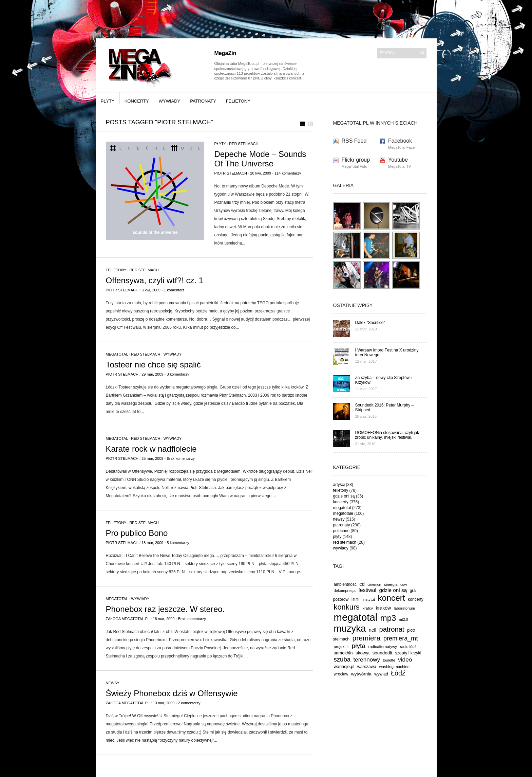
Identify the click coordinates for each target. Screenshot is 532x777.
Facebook (400, 141)
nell (373, 630)
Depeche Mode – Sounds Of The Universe (260, 159)
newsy (113, 683)
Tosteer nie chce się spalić (153, 365)
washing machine (394, 666)
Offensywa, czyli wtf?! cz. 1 (155, 280)
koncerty (137, 101)
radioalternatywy (383, 646)
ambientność (345, 584)
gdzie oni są (344, 496)
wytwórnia (361, 674)
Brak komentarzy (181, 458)
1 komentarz (174, 290)
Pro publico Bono (137, 533)
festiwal (367, 590)
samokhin (343, 653)
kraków (384, 608)
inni (356, 599)
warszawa (367, 667)
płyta (359, 646)
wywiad (381, 674)
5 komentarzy (178, 543)
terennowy (367, 660)
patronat (392, 629)
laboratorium (405, 608)
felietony (238, 101)
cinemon (374, 584)
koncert (392, 598)
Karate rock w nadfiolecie (151, 449)
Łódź (398, 673)
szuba (342, 659)
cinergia (391, 584)
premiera (366, 638)
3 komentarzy (178, 374)
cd (362, 584)
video (405, 659)
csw (404, 584)
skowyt (363, 653)
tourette (389, 660)
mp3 (388, 618)
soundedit (382, 653)
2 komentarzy (189, 703)
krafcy (368, 608)
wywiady (170, 101)
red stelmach (244, 144)
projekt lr (341, 646)
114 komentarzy (288, 173)
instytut (369, 599)
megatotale (343, 513)
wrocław (341, 674)
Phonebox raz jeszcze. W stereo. (165, 609)
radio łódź (408, 647)
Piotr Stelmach (231, 173)
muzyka (350, 628)
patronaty (203, 101)
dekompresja (345, 591)
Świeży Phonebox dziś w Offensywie (172, 693)
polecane (341, 531)
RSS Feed (354, 141)
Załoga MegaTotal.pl (128, 619)
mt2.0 (404, 619)
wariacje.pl (344, 666)
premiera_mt (401, 638)
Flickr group (356, 160)
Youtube (398, 160)
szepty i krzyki (408, 653)
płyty (108, 101)
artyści (339, 485)
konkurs (347, 607)
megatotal (117, 354)
